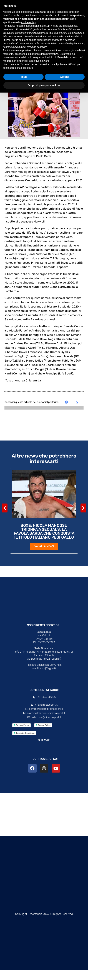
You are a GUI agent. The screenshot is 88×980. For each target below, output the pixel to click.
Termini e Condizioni (25, 743)
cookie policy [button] (28, 22)
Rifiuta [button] (23, 77)
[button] (66, 412)
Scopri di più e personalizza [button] (44, 85)
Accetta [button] (65, 77)
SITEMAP (44, 750)
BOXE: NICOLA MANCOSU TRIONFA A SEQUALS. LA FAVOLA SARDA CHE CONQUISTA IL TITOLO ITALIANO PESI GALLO (44, 541)
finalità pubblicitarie (40, 40)
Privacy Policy (23, 735)
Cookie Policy (44, 735)
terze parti (58, 26)
